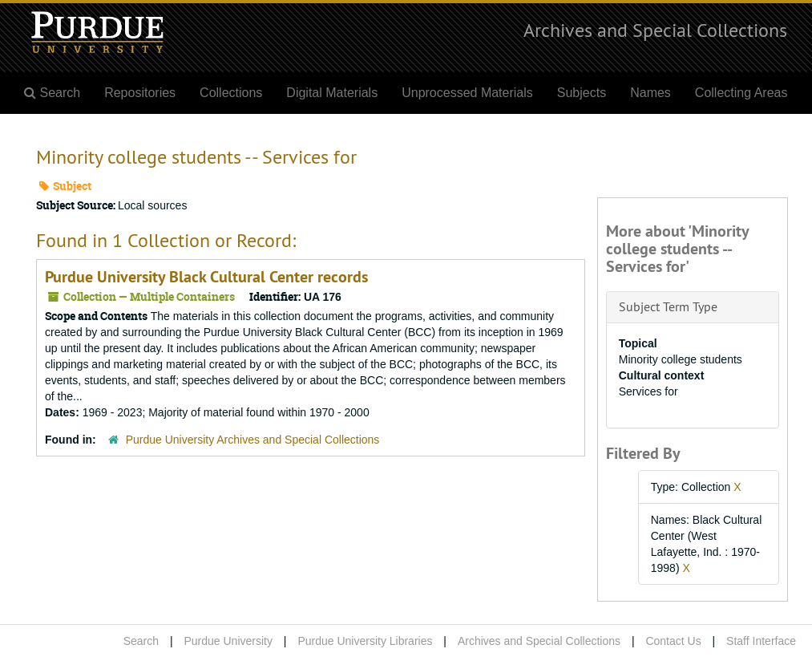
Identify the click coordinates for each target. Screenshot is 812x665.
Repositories (140, 93)
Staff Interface (761, 641)
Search (141, 641)
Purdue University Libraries (365, 641)
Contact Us (673, 641)
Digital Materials (332, 93)
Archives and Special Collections (655, 30)
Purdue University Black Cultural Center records (206, 277)
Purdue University (228, 641)
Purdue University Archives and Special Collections (253, 440)
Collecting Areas (741, 93)
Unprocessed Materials (467, 93)
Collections (231, 93)
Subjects (582, 93)
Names (650, 93)
